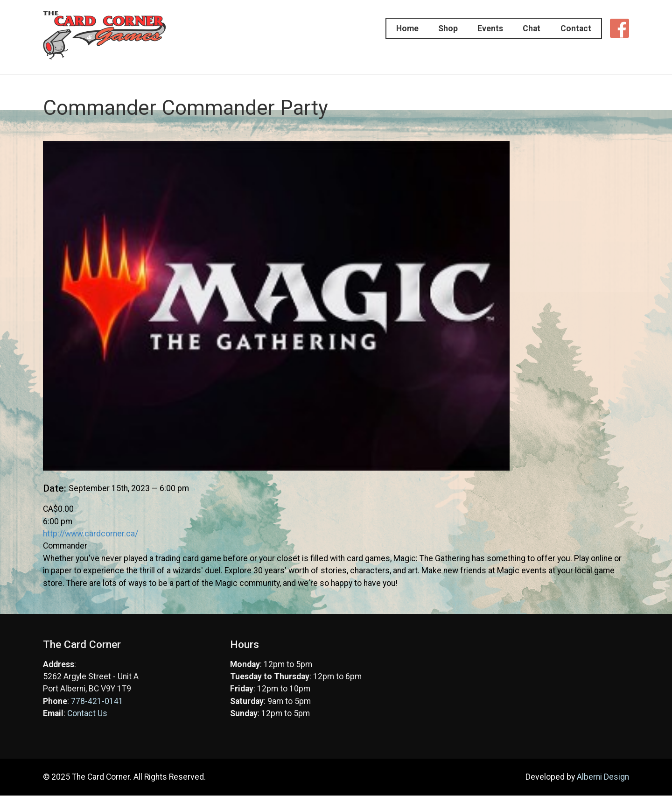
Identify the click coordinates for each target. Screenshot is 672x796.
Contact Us (87, 713)
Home (388, 28)
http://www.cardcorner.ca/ (91, 534)
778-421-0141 (97, 701)
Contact (577, 28)
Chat (528, 28)
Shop (434, 28)
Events (481, 28)
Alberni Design (603, 777)
